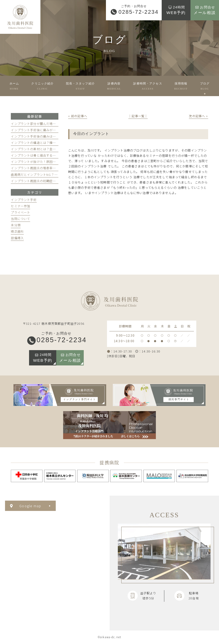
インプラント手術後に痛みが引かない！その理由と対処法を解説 (57, 130)
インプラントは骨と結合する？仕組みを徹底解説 (46, 155)
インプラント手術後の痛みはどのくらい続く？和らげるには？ (56, 136)
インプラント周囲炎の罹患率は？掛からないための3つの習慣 (55, 168)
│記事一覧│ (138, 116)
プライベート (20, 212)
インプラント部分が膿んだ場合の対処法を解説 (45, 124)
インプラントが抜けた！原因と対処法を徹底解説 (46, 162)
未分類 (16, 225)
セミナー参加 (20, 206)
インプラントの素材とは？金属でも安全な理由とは (48, 149)
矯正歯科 (17, 231)
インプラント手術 (24, 200)
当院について (20, 219)
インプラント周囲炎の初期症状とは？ (38, 181)
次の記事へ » (198, 116)
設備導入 (17, 238)
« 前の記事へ (78, 116)
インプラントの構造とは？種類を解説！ (40, 143)
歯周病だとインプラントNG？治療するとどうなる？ (49, 175)
